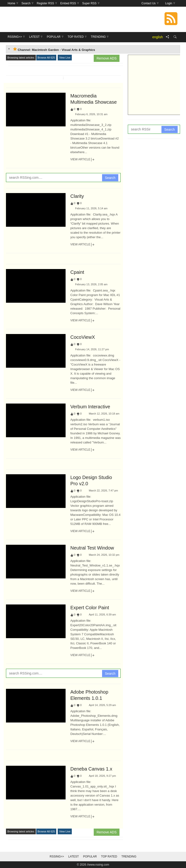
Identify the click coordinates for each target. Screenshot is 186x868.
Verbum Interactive (90, 407)
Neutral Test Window (92, 548)
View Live (65, 58)
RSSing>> (57, 857)
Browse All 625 (46, 58)
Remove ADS (107, 58)
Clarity (77, 196)
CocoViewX (83, 337)
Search (110, 178)
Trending (129, 857)
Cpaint (77, 272)
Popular (90, 857)
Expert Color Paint (90, 608)
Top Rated (109, 857)
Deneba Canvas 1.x (91, 769)
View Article (83, 160)
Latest (73, 857)
